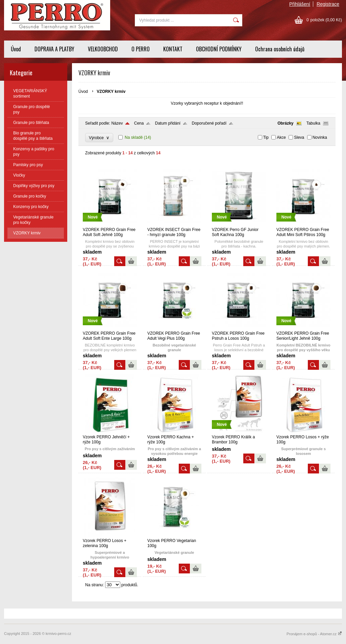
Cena (139, 123)
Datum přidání (168, 123)
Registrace (328, 4)
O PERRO (141, 49)
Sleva (299, 137)
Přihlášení (300, 4)
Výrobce (99, 138)
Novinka (320, 137)
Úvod (16, 49)
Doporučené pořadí (209, 123)
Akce (281, 137)
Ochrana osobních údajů (280, 49)
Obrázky (285, 123)
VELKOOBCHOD (103, 49)
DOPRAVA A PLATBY (54, 49)
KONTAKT (173, 49)
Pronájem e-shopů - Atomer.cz (314, 634)
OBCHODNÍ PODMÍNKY (219, 49)
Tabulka (313, 123)
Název (117, 123)
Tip (266, 137)
